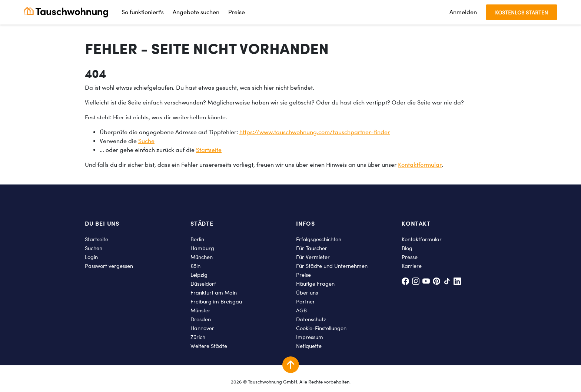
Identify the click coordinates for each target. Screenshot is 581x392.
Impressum (310, 337)
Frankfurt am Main (214, 293)
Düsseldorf (203, 284)
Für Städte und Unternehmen (332, 266)
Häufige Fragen (315, 284)
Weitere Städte (209, 346)
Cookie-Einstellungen (321, 328)
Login (91, 257)
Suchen (94, 248)
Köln (195, 266)
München (202, 257)
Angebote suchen (196, 12)
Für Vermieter (313, 257)
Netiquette (309, 346)
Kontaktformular (420, 165)
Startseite (209, 150)
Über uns (307, 293)
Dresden (201, 319)
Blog (407, 248)
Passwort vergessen (109, 266)
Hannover (202, 328)
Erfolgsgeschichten (319, 239)
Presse (410, 257)
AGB (301, 310)
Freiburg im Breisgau (216, 301)
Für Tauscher (312, 248)
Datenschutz (311, 319)
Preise (237, 12)
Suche (146, 141)
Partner (306, 301)
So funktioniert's (143, 12)
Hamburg (202, 248)
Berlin (197, 239)
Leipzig (199, 275)
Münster (200, 310)
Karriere (412, 266)
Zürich (198, 337)
